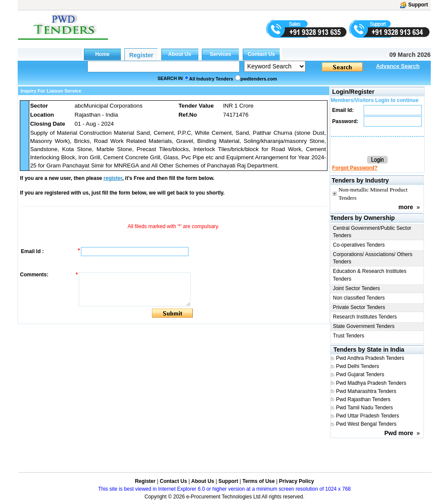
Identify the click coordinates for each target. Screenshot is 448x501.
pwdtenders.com (259, 79)
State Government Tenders (364, 326)
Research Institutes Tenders (365, 317)
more (406, 207)
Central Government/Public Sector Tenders (372, 232)
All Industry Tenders (211, 79)
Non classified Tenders (359, 298)
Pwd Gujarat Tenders (360, 374)
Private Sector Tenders (359, 307)
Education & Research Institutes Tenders (370, 275)
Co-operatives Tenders (359, 245)
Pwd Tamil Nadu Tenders (365, 408)
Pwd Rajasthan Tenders (363, 399)
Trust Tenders (349, 336)
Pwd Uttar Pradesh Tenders (368, 416)
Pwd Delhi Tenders (358, 366)
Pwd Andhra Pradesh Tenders (370, 358)
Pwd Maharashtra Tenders (366, 391)
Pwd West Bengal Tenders (366, 424)
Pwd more (399, 433)
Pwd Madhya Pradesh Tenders (371, 383)
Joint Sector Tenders (357, 288)
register (113, 178)
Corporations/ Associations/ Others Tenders (373, 258)
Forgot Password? (355, 168)
